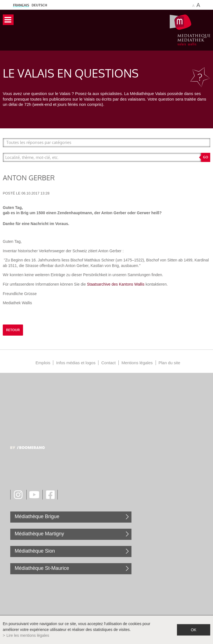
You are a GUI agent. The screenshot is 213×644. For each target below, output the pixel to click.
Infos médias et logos (76, 363)
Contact (108, 363)
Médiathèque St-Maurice (42, 568)
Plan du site (169, 363)
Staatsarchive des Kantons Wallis (116, 284)
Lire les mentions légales (28, 635)
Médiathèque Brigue (37, 516)
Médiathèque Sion (35, 551)
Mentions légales (137, 363)
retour (13, 330)
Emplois (43, 363)
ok (194, 630)
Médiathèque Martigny (39, 534)
